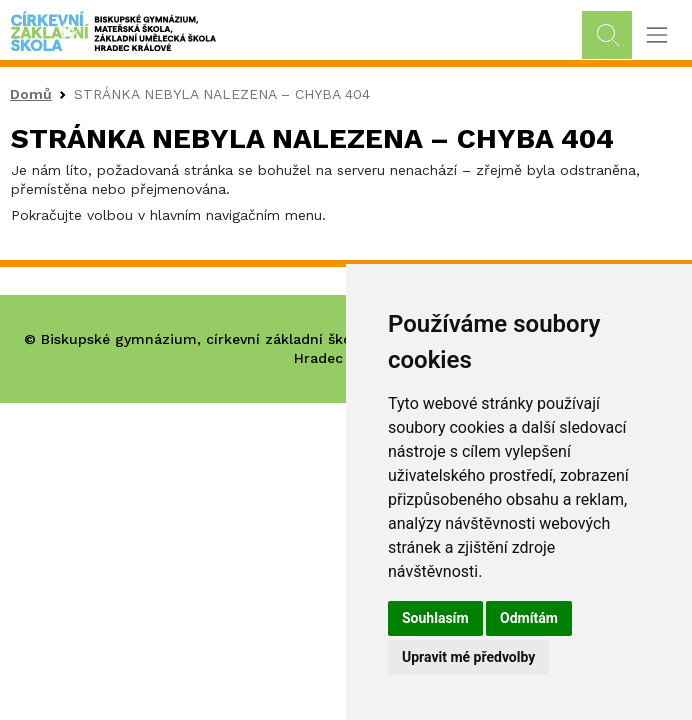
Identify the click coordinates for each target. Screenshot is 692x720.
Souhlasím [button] (435, 618)
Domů (31, 94)
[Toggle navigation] (656, 35)
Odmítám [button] (529, 618)
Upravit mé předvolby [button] (468, 657)
